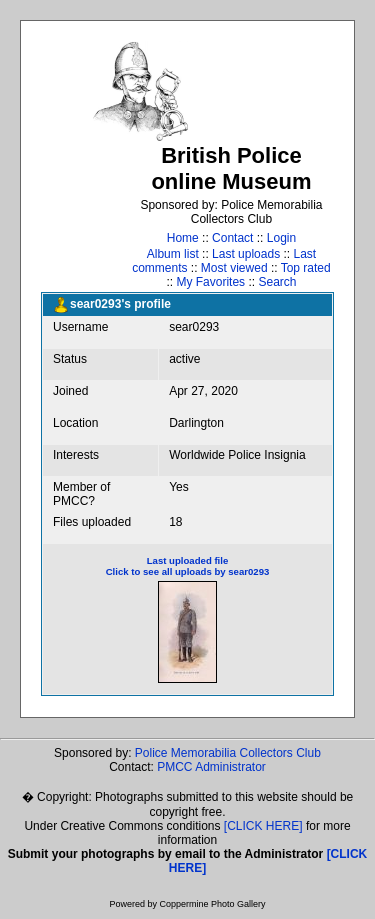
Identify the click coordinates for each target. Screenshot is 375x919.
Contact (232, 238)
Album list (173, 254)
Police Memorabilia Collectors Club (228, 753)
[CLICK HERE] (263, 826)
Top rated (306, 268)
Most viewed (234, 268)
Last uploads (246, 254)
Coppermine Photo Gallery (212, 904)
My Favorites (210, 282)
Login (281, 238)
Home (183, 238)
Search (277, 282)
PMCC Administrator (211, 767)
